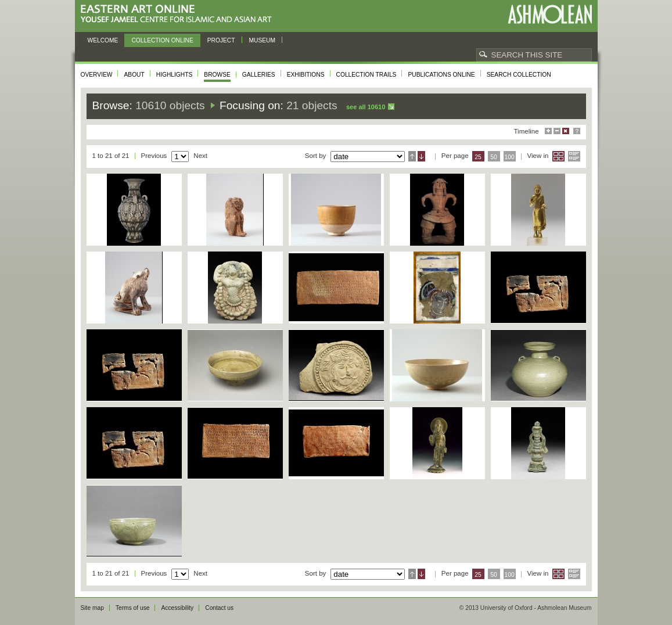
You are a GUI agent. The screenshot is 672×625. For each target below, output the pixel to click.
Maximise (548, 131)
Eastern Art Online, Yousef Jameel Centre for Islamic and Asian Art (179, 14)
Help (577, 131)
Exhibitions (306, 75)
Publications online (441, 75)
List (574, 156)
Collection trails (366, 75)
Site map (92, 608)
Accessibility (177, 608)
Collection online (162, 40)
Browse (217, 75)
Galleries (259, 75)
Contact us (219, 608)
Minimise (557, 131)
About (134, 75)
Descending (421, 156)
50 (494, 157)
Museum (263, 40)
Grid (558, 156)
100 (509, 157)
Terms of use (133, 608)
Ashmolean (550, 14)
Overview (97, 75)
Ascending (412, 156)
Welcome (103, 40)
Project (221, 40)
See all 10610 (366, 107)
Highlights (175, 75)
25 (478, 157)
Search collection (519, 75)
